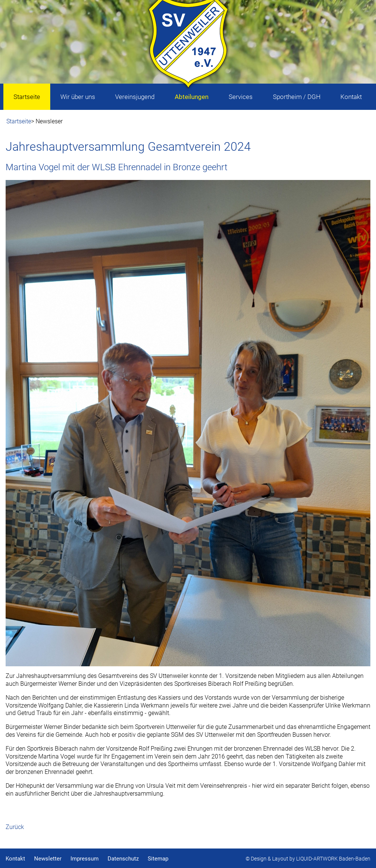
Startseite (19, 121)
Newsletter (48, 859)
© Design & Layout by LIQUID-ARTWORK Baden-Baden (308, 859)
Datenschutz (123, 859)
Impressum (85, 859)
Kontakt (15, 859)
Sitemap (158, 859)
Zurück (15, 827)
